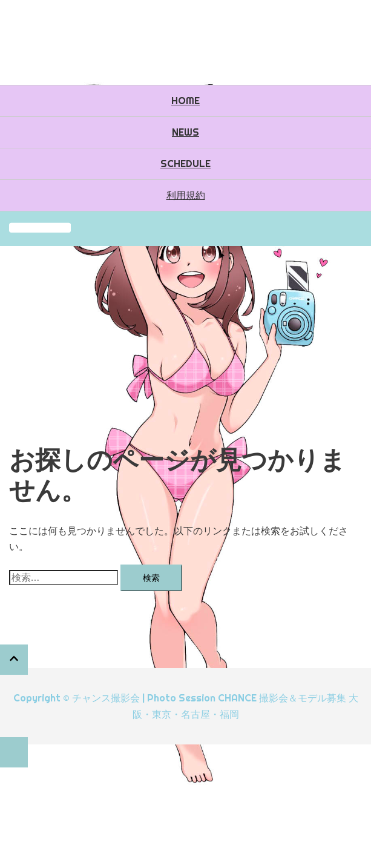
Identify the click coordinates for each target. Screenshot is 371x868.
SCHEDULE (186, 164)
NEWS (186, 132)
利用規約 (186, 195)
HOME (186, 101)
